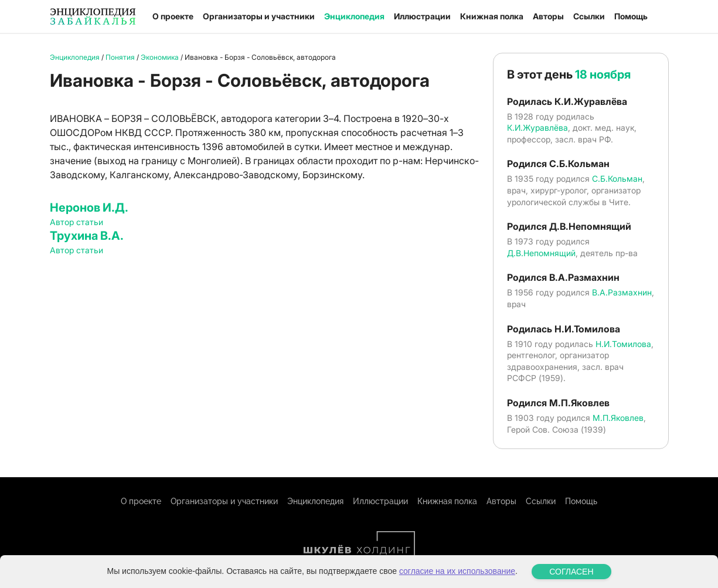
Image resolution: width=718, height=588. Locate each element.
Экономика (160, 57)
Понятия (120, 57)
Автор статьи (76, 222)
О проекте (173, 16)
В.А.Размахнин (622, 292)
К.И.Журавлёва (537, 128)
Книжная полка (492, 16)
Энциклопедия (354, 16)
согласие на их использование (457, 571)
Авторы (548, 16)
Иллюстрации (422, 16)
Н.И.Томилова (623, 344)
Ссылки (589, 16)
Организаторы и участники (259, 16)
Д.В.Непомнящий (541, 253)
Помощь (631, 16)
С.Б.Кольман (617, 179)
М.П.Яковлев (618, 418)
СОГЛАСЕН (571, 572)
